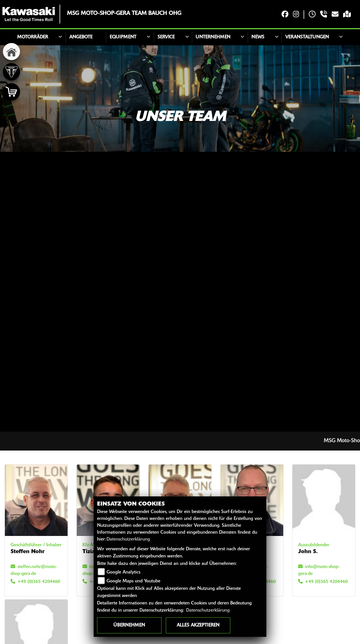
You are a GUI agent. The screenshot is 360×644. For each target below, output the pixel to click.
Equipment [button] (123, 37)
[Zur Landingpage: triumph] (11, 72)
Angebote (81, 37)
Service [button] (166, 37)
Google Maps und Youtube (133, 581)
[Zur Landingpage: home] (11, 52)
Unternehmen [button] (213, 37)
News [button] (258, 37)
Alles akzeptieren (198, 625)
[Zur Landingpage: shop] (11, 92)
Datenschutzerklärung (128, 539)
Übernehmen (129, 625)
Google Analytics (123, 572)
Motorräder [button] (33, 37)
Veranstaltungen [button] (307, 37)
